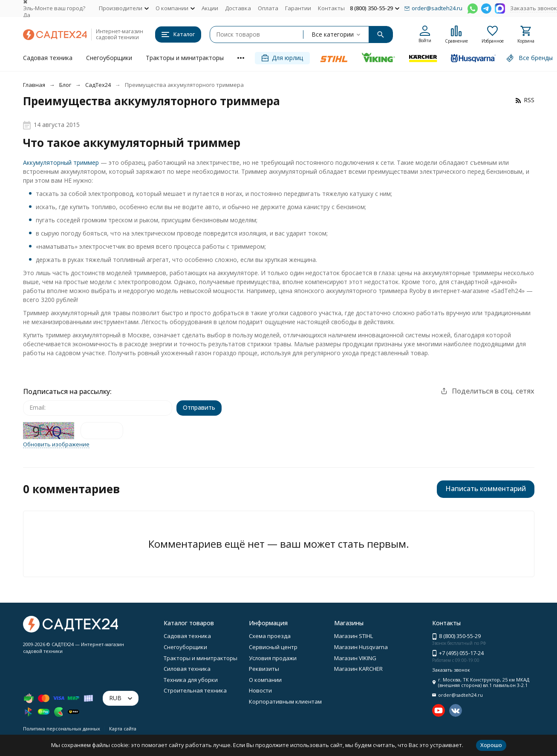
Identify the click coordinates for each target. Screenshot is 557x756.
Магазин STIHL (354, 636)
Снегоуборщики (109, 58)
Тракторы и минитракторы (185, 58)
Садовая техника (48, 58)
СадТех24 (98, 85)
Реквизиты (264, 669)
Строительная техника (195, 690)
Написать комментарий (486, 489)
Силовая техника (187, 669)
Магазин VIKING (355, 658)
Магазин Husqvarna (361, 647)
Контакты (331, 8)
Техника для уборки (191, 680)
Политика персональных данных (62, 729)
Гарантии (298, 8)
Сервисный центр (273, 647)
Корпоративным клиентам (285, 701)
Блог (65, 85)
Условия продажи (273, 658)
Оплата (268, 8)
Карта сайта (123, 729)
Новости (260, 690)
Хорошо (491, 745)
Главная (34, 85)
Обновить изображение (56, 445)
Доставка (238, 8)
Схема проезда (270, 636)
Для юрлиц (282, 58)
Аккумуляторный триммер (61, 162)
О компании (265, 680)
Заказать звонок (534, 8)
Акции (210, 8)
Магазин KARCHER (358, 669)
